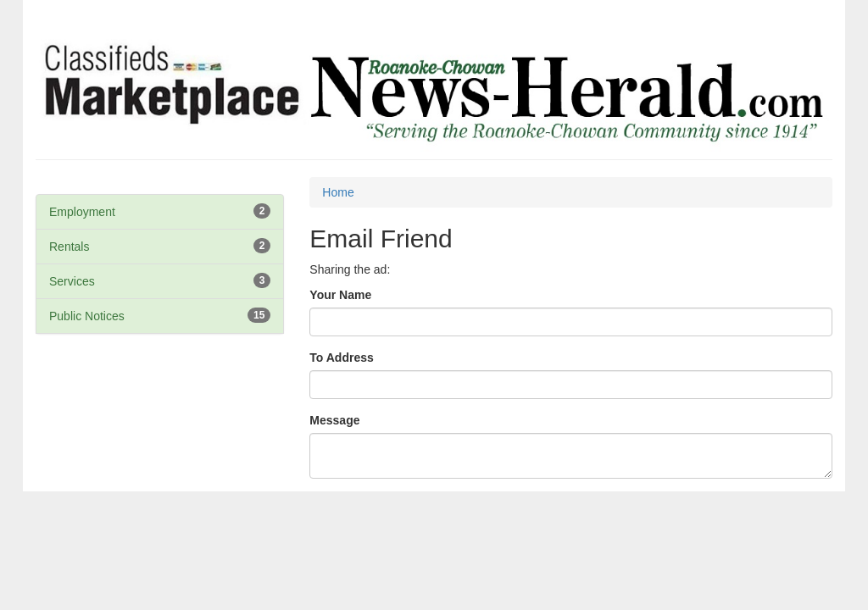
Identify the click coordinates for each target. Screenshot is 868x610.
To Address (341, 358)
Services (72, 281)
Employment (82, 212)
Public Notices (87, 316)
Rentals (69, 247)
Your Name (340, 295)
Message (334, 420)
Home (338, 192)
